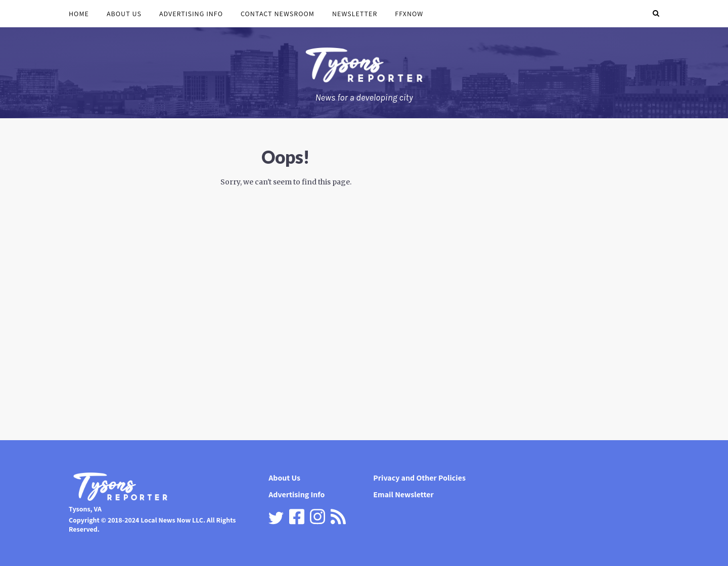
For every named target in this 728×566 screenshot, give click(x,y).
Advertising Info (191, 14)
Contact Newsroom (278, 14)
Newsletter (355, 14)
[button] (656, 14)
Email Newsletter (403, 494)
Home (79, 14)
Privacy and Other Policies (419, 478)
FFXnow (409, 14)
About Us (124, 14)
